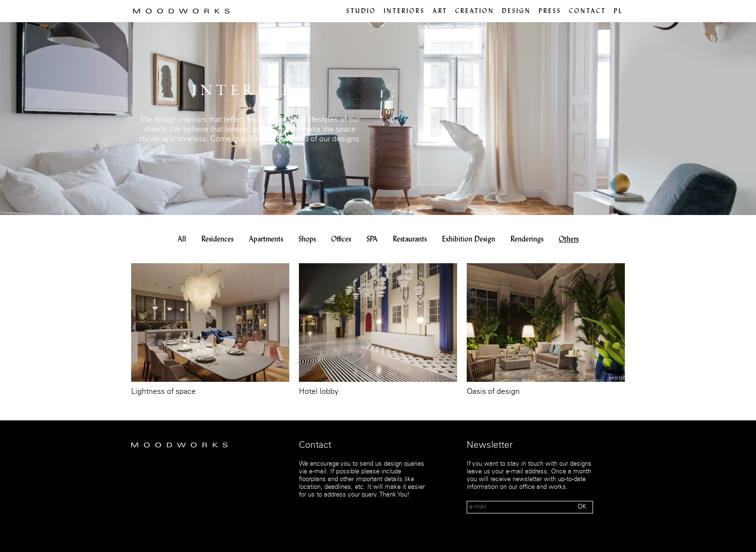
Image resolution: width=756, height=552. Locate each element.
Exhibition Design (469, 240)
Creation (475, 12)
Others (569, 240)
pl (618, 12)
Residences (217, 240)
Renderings (527, 240)
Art (440, 12)
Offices (341, 240)
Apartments (266, 240)
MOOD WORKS (181, 11)
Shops (307, 240)
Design (516, 12)
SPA (372, 240)
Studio (361, 12)
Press (550, 12)
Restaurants (410, 240)
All (182, 240)
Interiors (404, 12)
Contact (587, 12)
